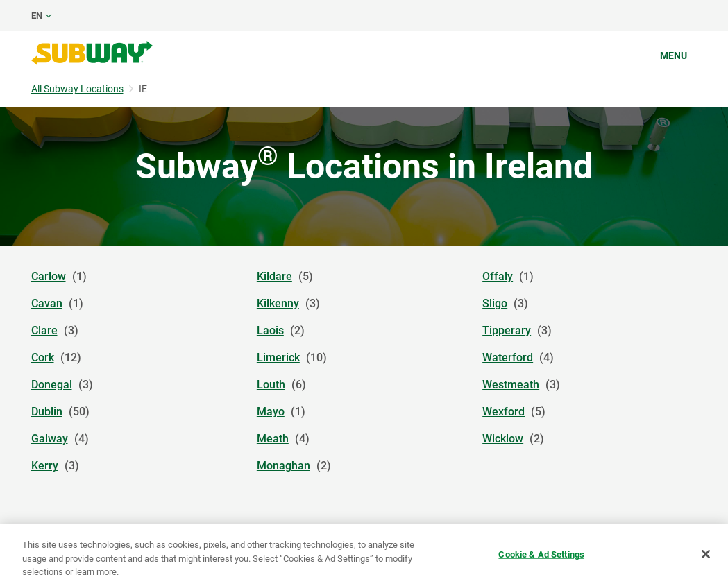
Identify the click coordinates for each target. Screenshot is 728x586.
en (37, 16)
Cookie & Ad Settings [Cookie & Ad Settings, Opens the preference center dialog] (541, 554)
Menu (674, 55)
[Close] (706, 554)
